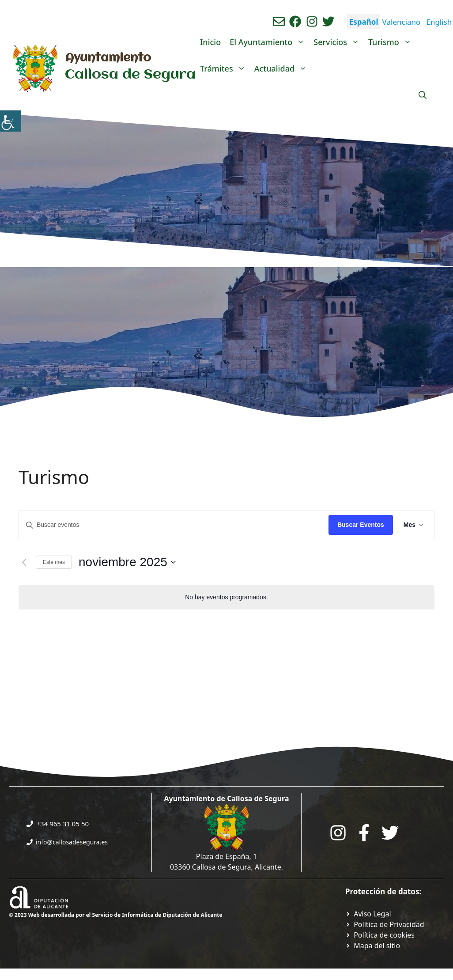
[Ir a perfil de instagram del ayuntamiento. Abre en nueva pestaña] (312, 21)
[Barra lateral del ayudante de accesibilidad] (11, 121)
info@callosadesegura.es (72, 842)
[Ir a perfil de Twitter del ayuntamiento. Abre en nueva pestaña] (328, 21)
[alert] (226, 597)
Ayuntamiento (108, 58)
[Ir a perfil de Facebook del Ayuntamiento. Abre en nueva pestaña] (295, 21)
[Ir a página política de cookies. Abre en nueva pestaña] (380, 935)
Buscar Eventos (361, 525)
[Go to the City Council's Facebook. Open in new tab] (364, 833)
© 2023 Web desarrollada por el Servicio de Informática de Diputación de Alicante (116, 915)
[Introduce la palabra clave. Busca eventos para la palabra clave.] (174, 525)
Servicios (339, 42)
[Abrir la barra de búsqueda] (423, 95)
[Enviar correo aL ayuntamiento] (279, 21)
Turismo (392, 42)
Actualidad (283, 68)
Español (364, 22)
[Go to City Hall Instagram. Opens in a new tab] (338, 833)
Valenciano (402, 22)
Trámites (225, 68)
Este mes (54, 562)
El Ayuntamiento (269, 42)
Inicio (210, 42)
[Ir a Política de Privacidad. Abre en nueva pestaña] (368, 914)
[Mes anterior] (24, 562)
